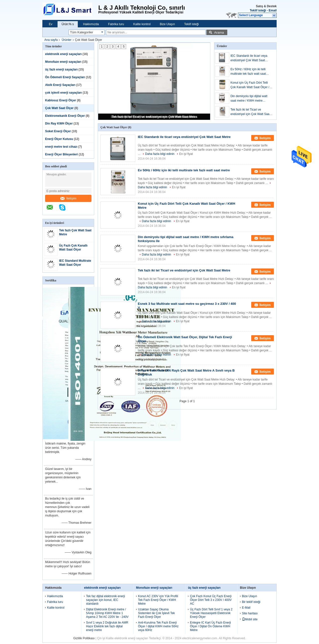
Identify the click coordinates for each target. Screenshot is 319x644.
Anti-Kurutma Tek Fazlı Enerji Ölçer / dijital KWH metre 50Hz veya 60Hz (158, 626)
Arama (219, 32)
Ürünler (66, 40)
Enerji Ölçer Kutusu (59, 139)
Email (273, 10)
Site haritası (250, 613)
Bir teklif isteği (251, 602)
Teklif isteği (258, 10)
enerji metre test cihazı (61, 147)
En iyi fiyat (186, 154)
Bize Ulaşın (167, 24)
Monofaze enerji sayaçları (63, 62)
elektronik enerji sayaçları (63, 54)
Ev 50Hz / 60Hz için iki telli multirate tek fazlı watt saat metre (248, 72)
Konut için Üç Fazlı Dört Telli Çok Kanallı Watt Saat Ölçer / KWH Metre (250, 85)
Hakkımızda (91, 24)
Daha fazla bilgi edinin (160, 154)
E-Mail (246, 608)
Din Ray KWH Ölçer (59, 124)
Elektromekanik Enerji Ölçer (65, 116)
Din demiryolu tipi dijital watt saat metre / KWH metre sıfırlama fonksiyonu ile (249, 99)
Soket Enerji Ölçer (58, 131)
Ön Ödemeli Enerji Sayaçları (65, 77)
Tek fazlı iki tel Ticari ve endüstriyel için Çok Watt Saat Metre (155, 117)
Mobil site (250, 619)
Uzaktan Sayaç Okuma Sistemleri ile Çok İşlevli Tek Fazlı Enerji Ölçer (157, 613)
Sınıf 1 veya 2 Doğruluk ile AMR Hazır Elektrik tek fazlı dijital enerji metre (107, 626)
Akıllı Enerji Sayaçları (60, 85)
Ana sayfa (51, 40)
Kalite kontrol (142, 24)
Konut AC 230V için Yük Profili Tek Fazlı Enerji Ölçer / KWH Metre (158, 600)
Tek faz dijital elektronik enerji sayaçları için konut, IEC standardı (105, 600)
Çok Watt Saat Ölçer (59, 108)
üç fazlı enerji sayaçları (61, 69)
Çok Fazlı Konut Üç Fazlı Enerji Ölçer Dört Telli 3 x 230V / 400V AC (211, 600)
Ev (51, 24)
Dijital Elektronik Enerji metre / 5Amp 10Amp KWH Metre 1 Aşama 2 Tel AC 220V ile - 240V (107, 613)
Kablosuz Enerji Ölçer (61, 100)
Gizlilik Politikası (84, 638)
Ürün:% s (68, 24)
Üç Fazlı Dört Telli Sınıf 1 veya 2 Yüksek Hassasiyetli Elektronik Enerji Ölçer (211, 613)
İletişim (68, 198)
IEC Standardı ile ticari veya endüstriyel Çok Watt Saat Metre (249, 58)
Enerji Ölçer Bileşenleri (61, 154)
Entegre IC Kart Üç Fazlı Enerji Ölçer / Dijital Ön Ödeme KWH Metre (210, 626)
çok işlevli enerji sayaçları (63, 93)
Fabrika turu (116, 24)
